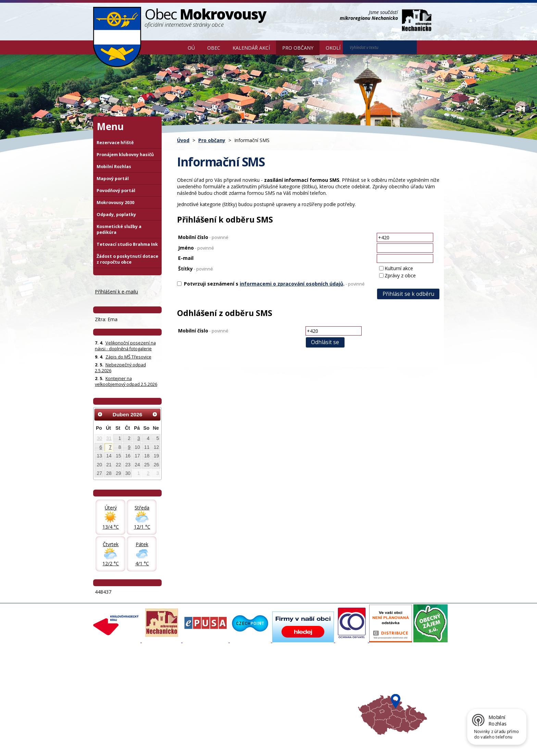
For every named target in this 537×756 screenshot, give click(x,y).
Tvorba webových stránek (148, 746)
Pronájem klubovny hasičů (125, 155)
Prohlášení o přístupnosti (250, 740)
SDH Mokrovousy (180, 705)
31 (109, 438)
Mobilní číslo (203, 237)
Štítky (196, 269)
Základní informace (117, 674)
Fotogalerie (173, 680)
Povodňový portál (116, 191)
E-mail (186, 258)
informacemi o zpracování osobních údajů (291, 284)
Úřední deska (111, 699)
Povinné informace (116, 686)
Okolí (333, 48)
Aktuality (171, 674)
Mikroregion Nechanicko (317, 686)
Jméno (196, 248)
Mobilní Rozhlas (114, 167)
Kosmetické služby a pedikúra (119, 229)
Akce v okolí (304, 674)
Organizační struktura (119, 680)
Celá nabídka (110, 705)
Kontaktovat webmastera (165, 740)
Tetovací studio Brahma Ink (127, 244)
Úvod (172, 47)
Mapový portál (113, 179)
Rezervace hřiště (115, 143)
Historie (170, 693)
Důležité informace (246, 693)
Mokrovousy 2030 (115, 203)
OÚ (191, 48)
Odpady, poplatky (116, 215)
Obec (214, 48)
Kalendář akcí (251, 48)
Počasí (298, 699)
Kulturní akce (399, 268)
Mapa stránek (208, 740)
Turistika (300, 680)
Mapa (297, 705)
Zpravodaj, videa (179, 686)
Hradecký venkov (310, 693)
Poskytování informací (120, 693)
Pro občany (298, 48)
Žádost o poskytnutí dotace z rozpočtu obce (127, 259)
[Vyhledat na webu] (426, 48)
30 (99, 438)
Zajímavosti (174, 699)
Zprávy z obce (400, 275)
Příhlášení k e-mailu (116, 292)
